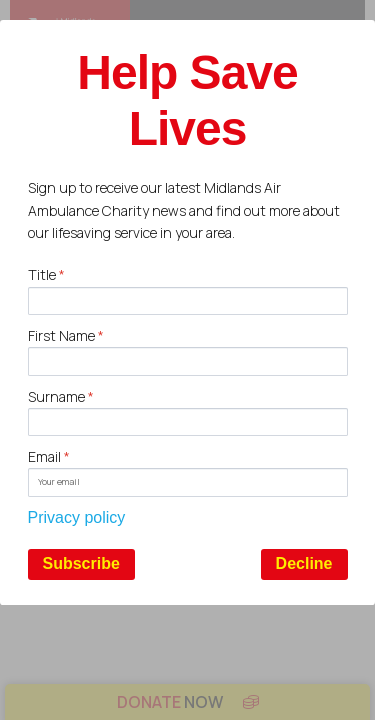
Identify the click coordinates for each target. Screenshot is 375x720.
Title (46, 274)
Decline (304, 563)
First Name (66, 335)
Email (49, 456)
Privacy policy (77, 517)
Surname (61, 396)
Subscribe (81, 563)
